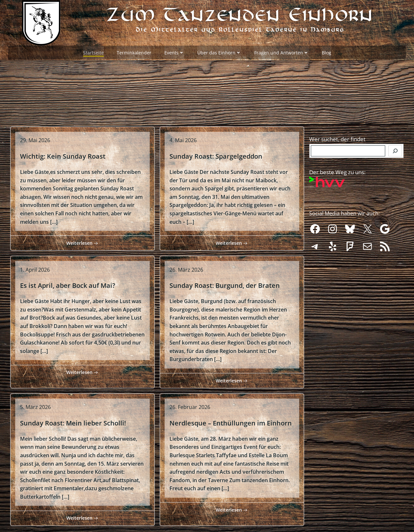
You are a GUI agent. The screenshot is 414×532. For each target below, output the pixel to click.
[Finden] (395, 149)
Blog (327, 52)
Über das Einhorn (219, 52)
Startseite (93, 52)
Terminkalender (134, 52)
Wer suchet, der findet (337, 137)
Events (174, 52)
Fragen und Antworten (282, 52)
